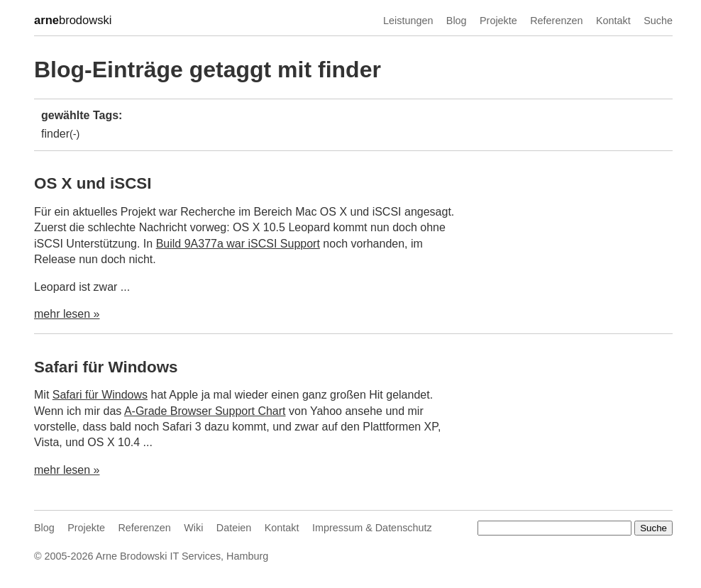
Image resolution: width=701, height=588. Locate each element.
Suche (658, 21)
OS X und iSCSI (93, 183)
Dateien (234, 528)
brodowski (73, 21)
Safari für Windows (106, 367)
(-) (74, 134)
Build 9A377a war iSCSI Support (238, 244)
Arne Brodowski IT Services (158, 556)
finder (55, 134)
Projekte (498, 21)
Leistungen (408, 21)
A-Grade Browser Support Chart (205, 411)
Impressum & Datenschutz (372, 528)
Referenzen (556, 21)
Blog (457, 21)
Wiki (193, 528)
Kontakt (613, 21)
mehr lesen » (67, 314)
